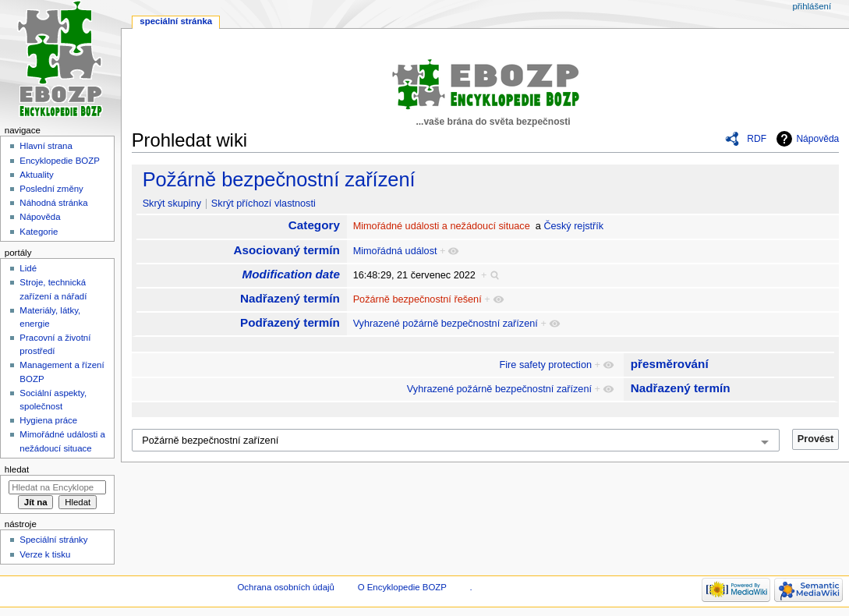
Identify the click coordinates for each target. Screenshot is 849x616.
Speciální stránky (53, 540)
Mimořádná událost (395, 251)
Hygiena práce (48, 420)
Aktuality (36, 175)
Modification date (291, 274)
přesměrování (670, 364)
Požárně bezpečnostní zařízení (279, 179)
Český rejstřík (573, 226)
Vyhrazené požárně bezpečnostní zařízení (446, 324)
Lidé (28, 268)
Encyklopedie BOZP (60, 161)
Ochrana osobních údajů (285, 587)
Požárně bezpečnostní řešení (417, 299)
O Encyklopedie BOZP (402, 587)
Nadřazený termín (290, 298)
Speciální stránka (176, 21)
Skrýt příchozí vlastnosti (264, 204)
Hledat (17, 469)
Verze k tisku (45, 554)
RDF (757, 139)
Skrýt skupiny (172, 204)
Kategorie (39, 232)
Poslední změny (51, 189)
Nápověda (817, 139)
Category (314, 225)
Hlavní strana (46, 146)
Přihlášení (812, 6)
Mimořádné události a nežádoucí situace (442, 226)
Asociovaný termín (287, 250)
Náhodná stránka (53, 203)
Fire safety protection (546, 365)
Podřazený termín (290, 322)
